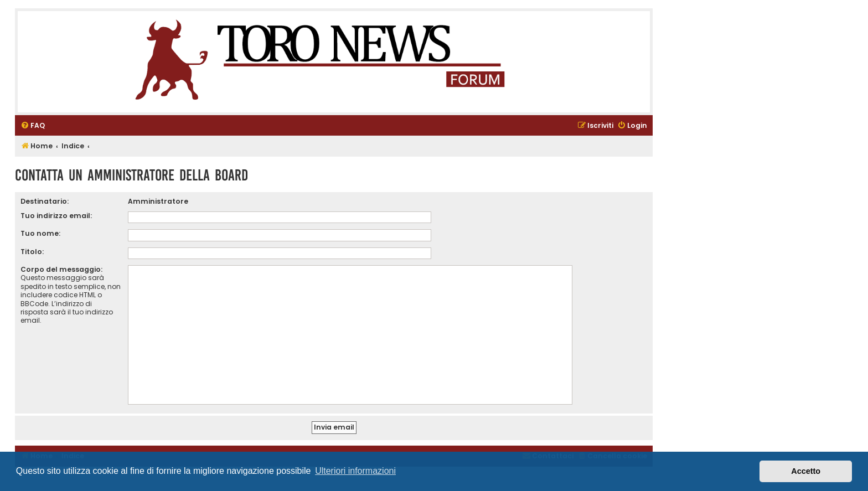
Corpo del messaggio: (61, 269)
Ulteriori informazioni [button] (355, 471)
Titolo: (32, 252)
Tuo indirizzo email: (56, 216)
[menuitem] (33, 126)
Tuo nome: (40, 233)
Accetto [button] (806, 471)
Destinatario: (45, 201)
